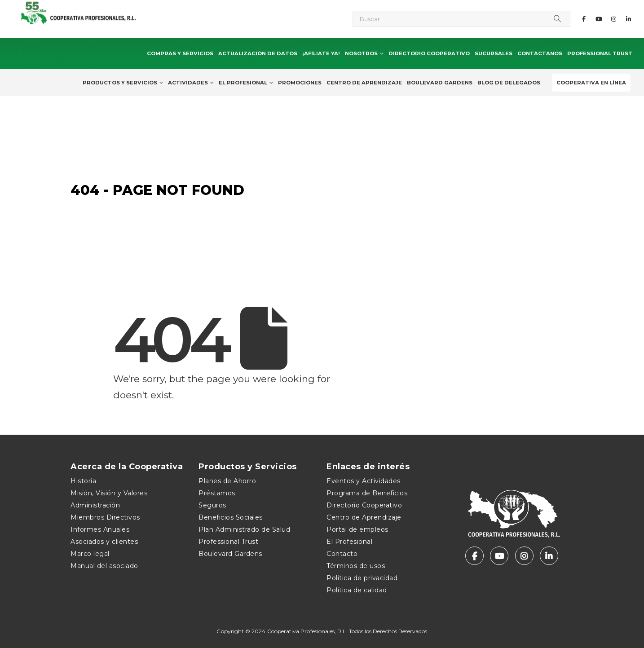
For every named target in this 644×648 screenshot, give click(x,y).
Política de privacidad (362, 578)
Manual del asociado (104, 566)
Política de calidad (357, 590)
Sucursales (494, 53)
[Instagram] (613, 19)
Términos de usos (356, 566)
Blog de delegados (509, 83)
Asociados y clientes (104, 542)
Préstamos (217, 493)
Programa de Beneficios (367, 493)
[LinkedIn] (628, 19)
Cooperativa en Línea (591, 83)
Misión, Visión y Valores (109, 493)
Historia (83, 481)
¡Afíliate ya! (321, 53)
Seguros (212, 505)
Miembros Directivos (105, 517)
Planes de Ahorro (227, 481)
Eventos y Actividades (364, 481)
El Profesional (243, 83)
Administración (95, 505)
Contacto (342, 554)
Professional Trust (600, 53)
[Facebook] (584, 19)
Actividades (188, 83)
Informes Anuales (100, 529)
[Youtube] (599, 19)
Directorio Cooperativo (429, 53)
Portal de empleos (357, 529)
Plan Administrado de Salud (244, 529)
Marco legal (90, 554)
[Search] (557, 19)
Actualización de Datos (258, 53)
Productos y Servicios (120, 83)
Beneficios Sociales (231, 517)
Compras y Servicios (180, 53)
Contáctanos (540, 53)
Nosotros (361, 53)
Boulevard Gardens (440, 83)
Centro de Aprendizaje (364, 83)
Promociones (300, 83)
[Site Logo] (110, 12)
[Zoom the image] (514, 494)
